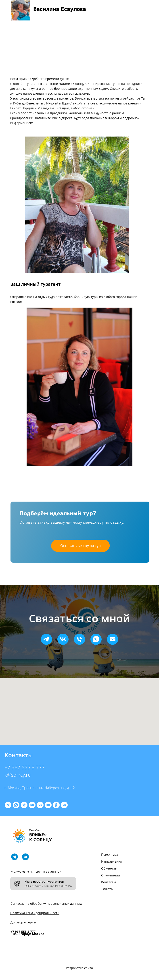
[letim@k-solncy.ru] (32, 805)
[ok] (56, 805)
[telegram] (46, 639)
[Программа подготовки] (64, 805)
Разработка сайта (79, 968)
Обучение (109, 868)
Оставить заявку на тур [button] (81, 546)
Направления (112, 861)
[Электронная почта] (113, 639)
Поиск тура (110, 854)
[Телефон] (79, 639)
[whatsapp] (96, 639)
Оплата (107, 889)
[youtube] (48, 805)
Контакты (109, 882)
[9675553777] (24, 805)
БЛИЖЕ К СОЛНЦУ (41, 837)
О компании (111, 875)
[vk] (63, 639)
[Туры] (40, 805)
